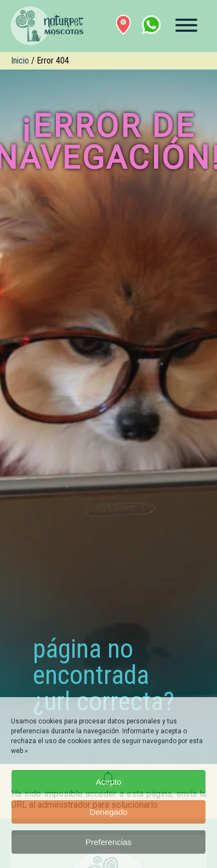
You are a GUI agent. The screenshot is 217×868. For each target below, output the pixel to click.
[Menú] (186, 25)
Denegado (108, 812)
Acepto (109, 782)
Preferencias (108, 842)
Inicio (20, 61)
